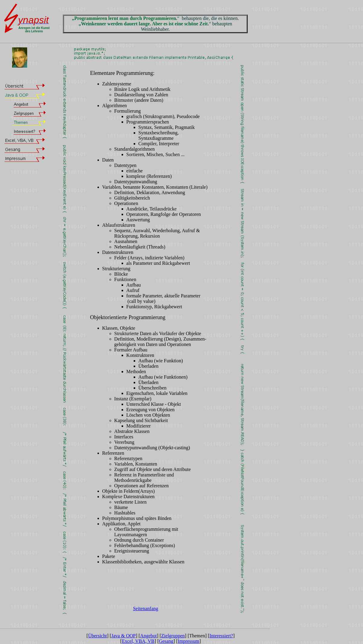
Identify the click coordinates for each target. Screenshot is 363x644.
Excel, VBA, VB (138, 641)
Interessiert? (221, 636)
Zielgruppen (173, 636)
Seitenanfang (146, 609)
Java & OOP (124, 636)
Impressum (188, 641)
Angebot (148, 636)
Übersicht (97, 636)
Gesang (166, 641)
